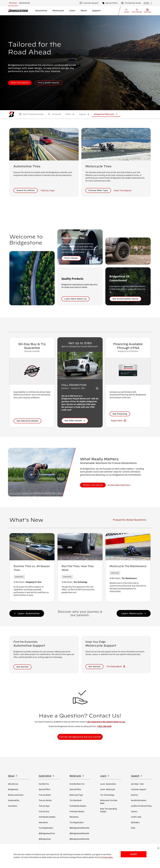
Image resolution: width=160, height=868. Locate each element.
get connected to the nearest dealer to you (106, 722)
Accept (134, 854)
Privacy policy (107, 857)
